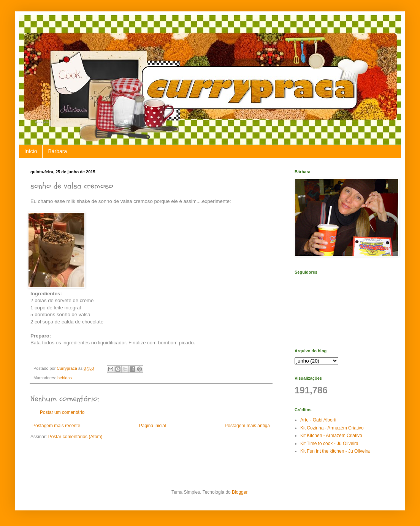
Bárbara (57, 151)
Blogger (240, 492)
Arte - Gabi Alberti (318, 420)
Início (31, 151)
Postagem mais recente (56, 426)
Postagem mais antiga (247, 426)
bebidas (65, 378)
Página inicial (153, 426)
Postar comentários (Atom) (75, 437)
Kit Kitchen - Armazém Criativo (331, 436)
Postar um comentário (62, 412)
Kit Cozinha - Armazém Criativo (332, 428)
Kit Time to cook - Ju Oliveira (329, 444)
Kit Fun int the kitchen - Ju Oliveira (335, 451)
